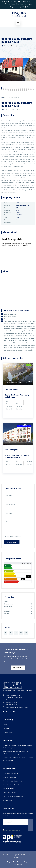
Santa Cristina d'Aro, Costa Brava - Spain (18, 4)
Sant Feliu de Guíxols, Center (11, 110)
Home (5, 46)
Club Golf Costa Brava (10, 777)
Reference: (8, 203)
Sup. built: (7, 213)
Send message (12, 542)
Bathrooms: (8, 222)
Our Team (6, 728)
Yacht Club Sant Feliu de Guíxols (13, 796)
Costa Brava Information (10, 773)
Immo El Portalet (8, 732)
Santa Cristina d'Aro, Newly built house (17, 396)
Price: (6, 215)
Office (5, 725)
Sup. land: (7, 210)
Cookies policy (18, 864)
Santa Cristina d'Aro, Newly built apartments (17, 456)
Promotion (18, 609)
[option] (18, 71)
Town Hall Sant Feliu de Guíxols (13, 785)
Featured (18, 614)
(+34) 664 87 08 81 (25, 2)
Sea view (18, 602)
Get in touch (18, 667)
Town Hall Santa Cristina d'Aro (12, 781)
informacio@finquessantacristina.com (17, 707)
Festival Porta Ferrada (10, 792)
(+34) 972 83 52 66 (9, 2)
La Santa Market (8, 800)
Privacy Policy (22, 862)
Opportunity (18, 606)
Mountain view (18, 604)
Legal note (11, 862)
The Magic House (8, 789)
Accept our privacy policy (12, 536)
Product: (7, 208)
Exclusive (18, 611)
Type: (6, 217)
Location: (7, 205)
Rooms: (7, 220)
